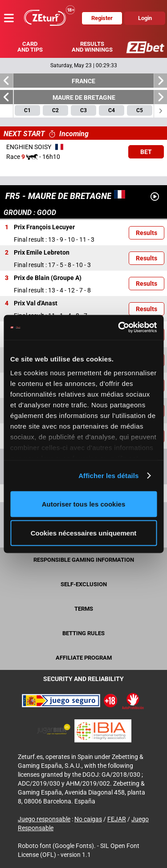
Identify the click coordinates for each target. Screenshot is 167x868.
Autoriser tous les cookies (84, 504)
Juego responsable (44, 819)
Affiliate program (84, 658)
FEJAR (117, 819)
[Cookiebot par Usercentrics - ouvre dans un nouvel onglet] (119, 328)
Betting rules (83, 633)
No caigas (88, 819)
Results (147, 233)
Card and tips (30, 47)
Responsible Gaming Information (84, 560)
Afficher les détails (108, 476)
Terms (84, 609)
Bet (146, 152)
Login (145, 18)
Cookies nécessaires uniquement (84, 533)
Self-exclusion (84, 584)
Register (102, 18)
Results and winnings (92, 47)
